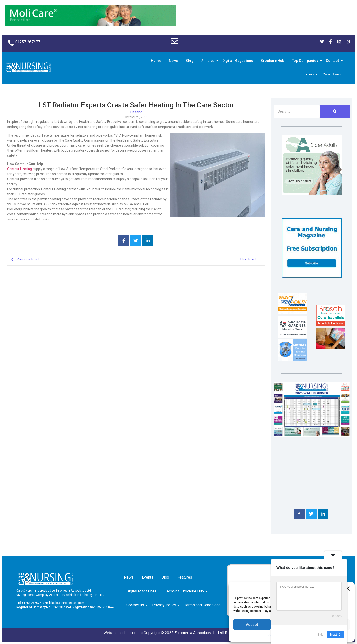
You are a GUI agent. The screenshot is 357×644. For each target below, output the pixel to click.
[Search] (297, 112)
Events (148, 577)
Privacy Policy (165, 605)
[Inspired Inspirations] (331, 348)
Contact (333, 61)
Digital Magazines (238, 61)
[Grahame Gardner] (293, 336)
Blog (190, 61)
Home (156, 61)
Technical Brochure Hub (185, 591)
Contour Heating (20, 169)
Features (185, 577)
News (173, 61)
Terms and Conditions (323, 74)
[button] (347, 588)
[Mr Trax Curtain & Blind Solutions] (293, 359)
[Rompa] (312, 193)
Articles (209, 61)
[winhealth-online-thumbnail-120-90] (293, 313)
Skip (320, 634)
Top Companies (306, 61)
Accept (252, 625)
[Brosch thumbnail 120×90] (331, 325)
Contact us (136, 605)
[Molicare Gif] (90, 25)
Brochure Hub (272, 61)
